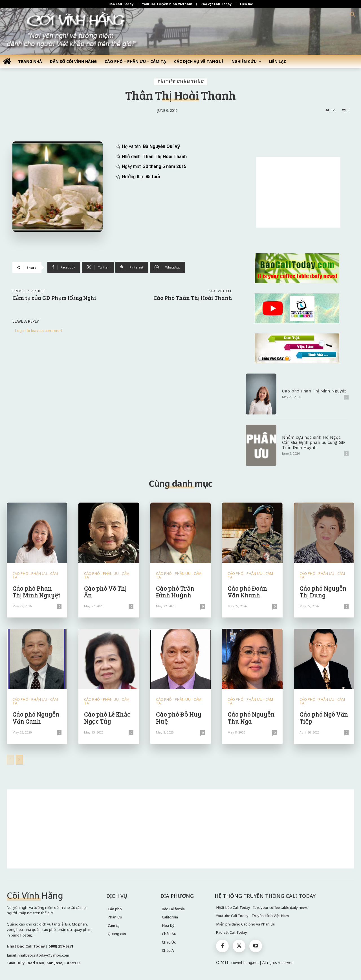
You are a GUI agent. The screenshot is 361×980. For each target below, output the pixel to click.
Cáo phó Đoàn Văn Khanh (247, 592)
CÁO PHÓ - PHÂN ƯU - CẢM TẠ (35, 575)
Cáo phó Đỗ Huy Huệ (179, 717)
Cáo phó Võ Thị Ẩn (105, 592)
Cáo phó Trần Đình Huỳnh (175, 592)
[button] (353, 15)
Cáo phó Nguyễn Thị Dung (323, 592)
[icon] (7, 61)
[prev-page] (10, 760)
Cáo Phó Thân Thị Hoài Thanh (193, 298)
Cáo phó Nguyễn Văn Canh (36, 717)
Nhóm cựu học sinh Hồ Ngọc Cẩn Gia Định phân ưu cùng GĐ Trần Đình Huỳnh (313, 442)
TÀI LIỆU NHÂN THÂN (181, 82)
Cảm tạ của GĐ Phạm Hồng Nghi (54, 298)
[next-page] (19, 760)
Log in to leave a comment (39, 331)
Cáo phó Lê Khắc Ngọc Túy (107, 717)
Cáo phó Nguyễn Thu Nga (251, 717)
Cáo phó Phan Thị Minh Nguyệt (314, 391)
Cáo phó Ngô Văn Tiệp (324, 717)
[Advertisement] (298, 192)
